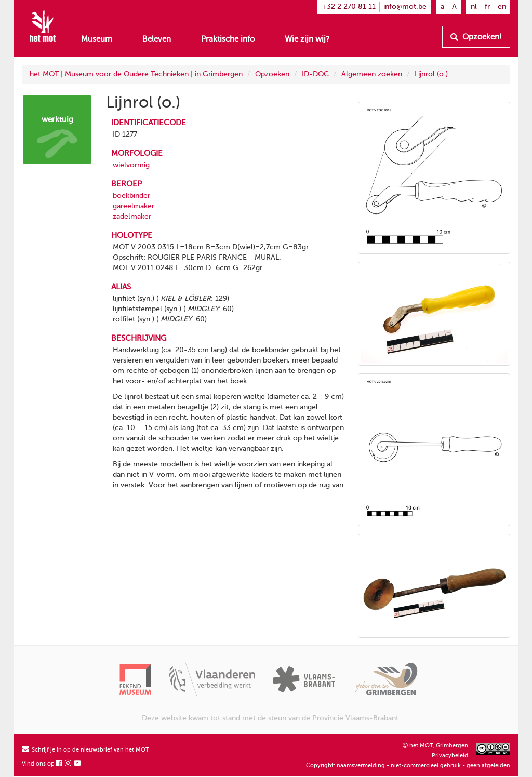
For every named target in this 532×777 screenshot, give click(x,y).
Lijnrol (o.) (431, 74)
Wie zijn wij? (307, 39)
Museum (97, 39)
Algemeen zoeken (372, 74)
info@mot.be (405, 6)
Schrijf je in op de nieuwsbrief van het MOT (85, 750)
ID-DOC (315, 74)
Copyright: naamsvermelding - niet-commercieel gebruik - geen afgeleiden (408, 765)
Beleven (157, 39)
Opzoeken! (476, 37)
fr (487, 6)
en (502, 6)
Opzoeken (272, 74)
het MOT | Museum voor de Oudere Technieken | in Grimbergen (136, 74)
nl (474, 6)
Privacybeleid (450, 755)
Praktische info (228, 39)
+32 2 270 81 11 (349, 6)
